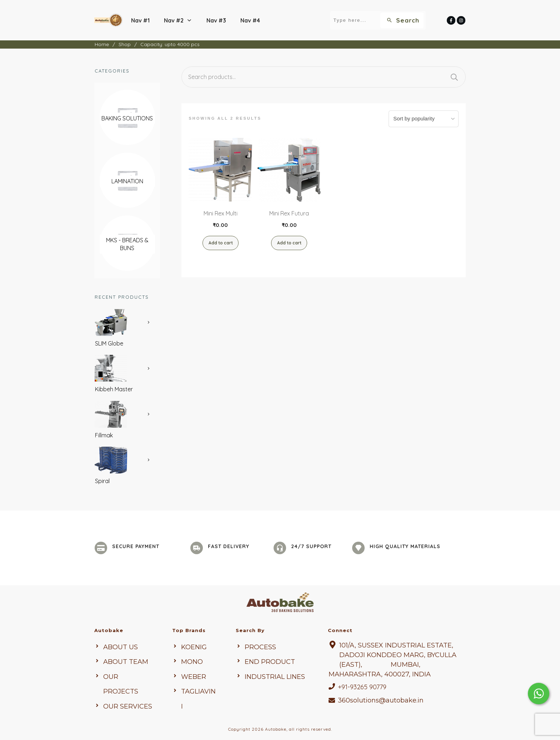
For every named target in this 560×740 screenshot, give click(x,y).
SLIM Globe (109, 343)
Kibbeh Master (114, 389)
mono (192, 662)
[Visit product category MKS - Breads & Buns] (127, 244)
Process (260, 647)
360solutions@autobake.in (381, 700)
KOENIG (194, 647)
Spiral (102, 481)
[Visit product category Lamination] (127, 181)
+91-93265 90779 (362, 687)
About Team (126, 662)
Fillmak (104, 435)
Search (454, 77)
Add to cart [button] (221, 243)
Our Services (128, 706)
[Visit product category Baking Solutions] (127, 118)
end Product (270, 662)
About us (121, 647)
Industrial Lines (275, 677)
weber (194, 677)
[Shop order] (426, 119)
